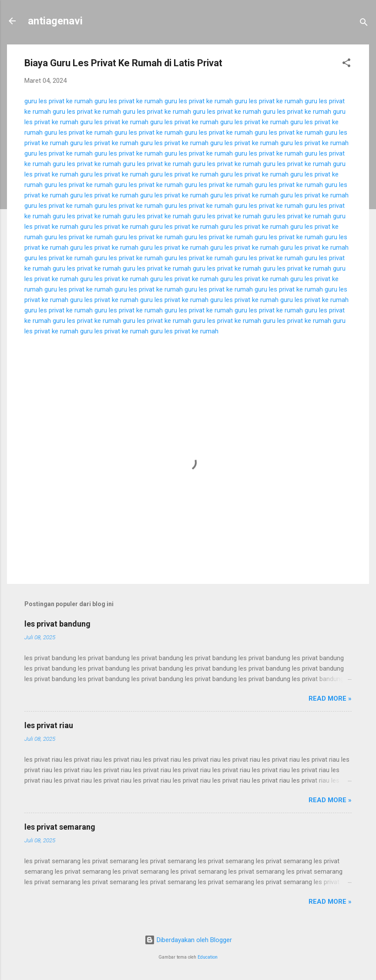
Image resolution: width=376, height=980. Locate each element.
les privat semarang (60, 827)
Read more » (330, 699)
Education (208, 957)
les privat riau (49, 725)
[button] (346, 64)
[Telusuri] (364, 24)
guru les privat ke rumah (59, 101)
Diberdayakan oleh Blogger (188, 940)
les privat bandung (57, 624)
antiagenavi (55, 21)
